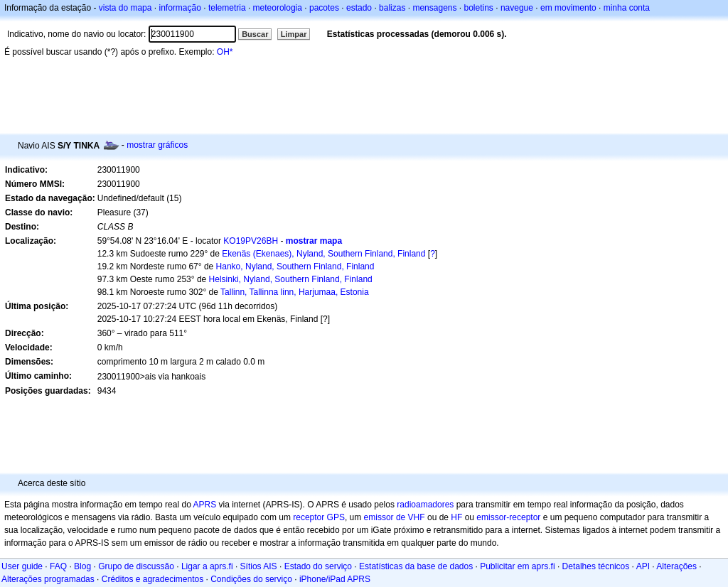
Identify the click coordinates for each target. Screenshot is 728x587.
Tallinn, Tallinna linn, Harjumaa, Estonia (295, 292)
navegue (517, 8)
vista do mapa (125, 8)
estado (359, 8)
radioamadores (425, 505)
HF (456, 517)
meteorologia (278, 8)
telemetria (227, 8)
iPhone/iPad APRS (335, 579)
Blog (82, 566)
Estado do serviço (318, 566)
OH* (225, 52)
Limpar (294, 34)
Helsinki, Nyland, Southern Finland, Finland (291, 279)
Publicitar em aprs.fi (517, 566)
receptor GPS (319, 517)
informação (180, 8)
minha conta (627, 8)
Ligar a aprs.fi (207, 566)
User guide (22, 566)
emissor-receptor (508, 517)
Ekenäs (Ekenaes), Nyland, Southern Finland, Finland (323, 254)
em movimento (568, 8)
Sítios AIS (259, 566)
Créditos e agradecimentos (152, 579)
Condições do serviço (251, 579)
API (643, 566)
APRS (204, 505)
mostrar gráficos (157, 145)
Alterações (676, 566)
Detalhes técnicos (596, 566)
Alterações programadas (48, 579)
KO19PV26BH (251, 241)
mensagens (434, 8)
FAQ (58, 566)
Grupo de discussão (136, 566)
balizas (392, 8)
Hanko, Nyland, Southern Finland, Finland (295, 266)
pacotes (324, 8)
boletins (479, 8)
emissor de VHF (395, 517)
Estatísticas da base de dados (416, 566)
